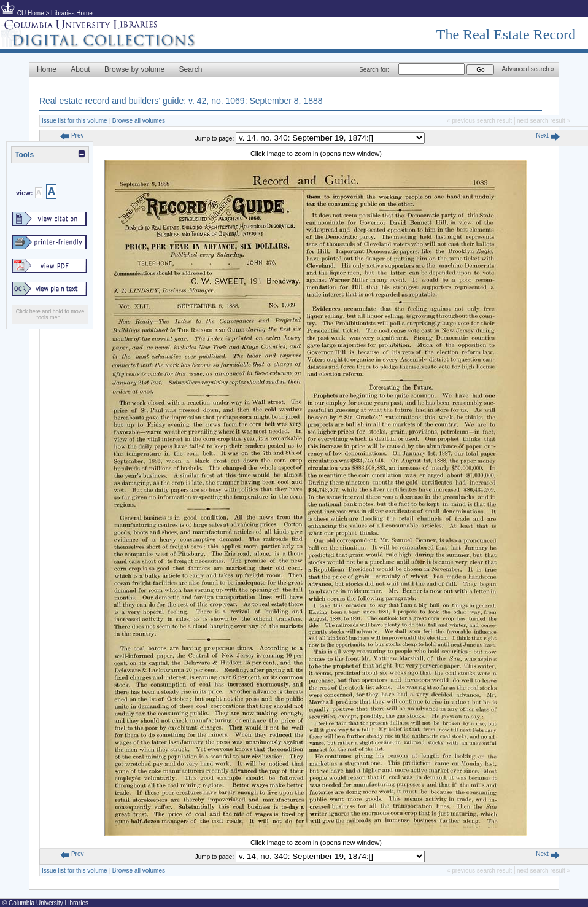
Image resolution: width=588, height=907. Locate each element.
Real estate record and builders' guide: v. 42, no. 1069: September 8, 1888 (181, 101)
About (80, 69)
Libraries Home (72, 13)
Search (191, 69)
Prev (72, 135)
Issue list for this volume (75, 121)
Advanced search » (528, 69)
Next (547, 135)
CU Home (31, 13)
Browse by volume (134, 69)
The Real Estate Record (506, 34)
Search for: (374, 70)
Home (47, 69)
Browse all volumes (139, 121)
